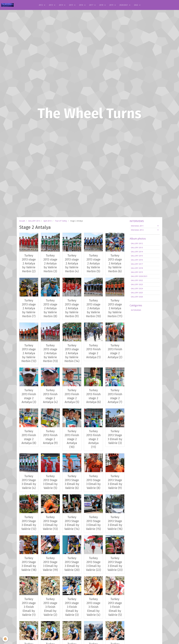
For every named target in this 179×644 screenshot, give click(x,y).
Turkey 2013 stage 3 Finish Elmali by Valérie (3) (72, 607)
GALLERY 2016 (137, 260)
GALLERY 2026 (137, 297)
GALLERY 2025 (137, 293)
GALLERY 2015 (137, 256)
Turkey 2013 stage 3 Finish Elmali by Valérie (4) (93, 607)
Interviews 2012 (137, 230)
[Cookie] (5, 639)
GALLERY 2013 (34, 221)
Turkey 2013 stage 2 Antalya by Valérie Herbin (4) (72, 263)
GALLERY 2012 (137, 243)
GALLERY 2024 (137, 288)
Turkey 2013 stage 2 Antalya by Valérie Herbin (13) (50, 353)
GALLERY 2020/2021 (139, 276)
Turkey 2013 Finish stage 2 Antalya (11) (93, 439)
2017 (91, 5)
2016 (81, 5)
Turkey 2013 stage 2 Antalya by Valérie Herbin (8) (50, 308)
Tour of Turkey (61, 221)
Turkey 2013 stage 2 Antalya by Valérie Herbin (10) (93, 308)
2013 (51, 5)
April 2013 (47, 221)
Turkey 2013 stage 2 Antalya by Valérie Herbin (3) (50, 263)
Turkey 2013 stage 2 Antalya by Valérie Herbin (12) (29, 353)
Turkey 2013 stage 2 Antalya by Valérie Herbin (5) (93, 263)
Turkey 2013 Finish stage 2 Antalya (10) (72, 439)
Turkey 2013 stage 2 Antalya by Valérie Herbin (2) (29, 263)
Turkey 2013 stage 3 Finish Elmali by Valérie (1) (29, 607)
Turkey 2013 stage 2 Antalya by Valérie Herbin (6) (115, 263)
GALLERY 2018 (137, 268)
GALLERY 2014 (137, 252)
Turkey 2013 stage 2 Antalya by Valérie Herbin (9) (72, 308)
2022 (136, 5)
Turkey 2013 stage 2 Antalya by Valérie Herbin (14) (72, 353)
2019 (112, 5)
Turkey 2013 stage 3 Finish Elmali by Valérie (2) (50, 607)
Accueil (22, 221)
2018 (101, 5)
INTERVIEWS (136, 310)
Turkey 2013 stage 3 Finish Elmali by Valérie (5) (115, 607)
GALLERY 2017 (137, 264)
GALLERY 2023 (137, 284)
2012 (41, 5)
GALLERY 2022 (137, 280)
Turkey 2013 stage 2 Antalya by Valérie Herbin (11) (115, 308)
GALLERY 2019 (137, 272)
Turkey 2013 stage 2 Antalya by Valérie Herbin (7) (29, 308)
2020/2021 (124, 5)
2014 (61, 5)
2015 (71, 5)
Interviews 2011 (137, 226)
